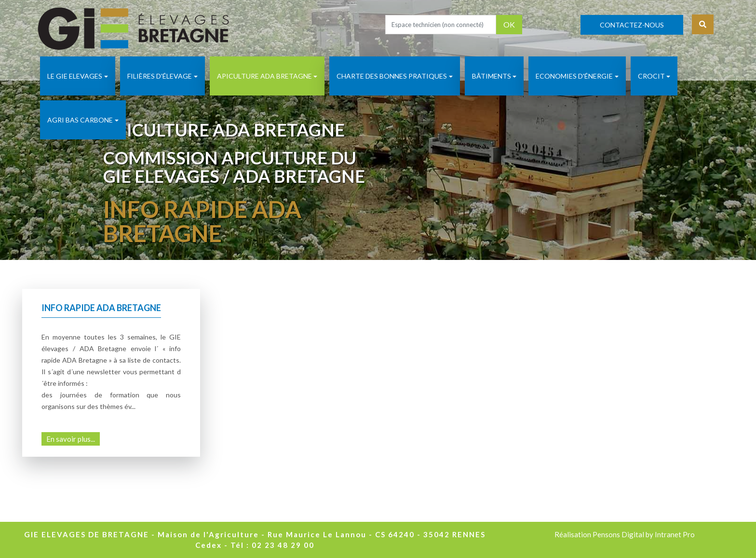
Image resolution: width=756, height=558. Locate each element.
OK (509, 24)
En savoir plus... (71, 439)
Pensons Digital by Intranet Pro (644, 534)
